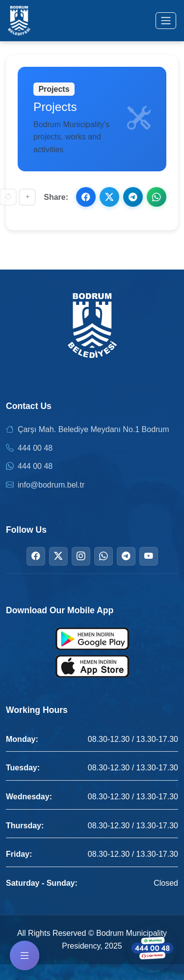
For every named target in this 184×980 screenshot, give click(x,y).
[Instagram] (81, 556)
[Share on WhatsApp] (157, 197)
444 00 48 (35, 448)
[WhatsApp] (104, 556)
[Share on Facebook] (86, 197)
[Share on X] (109, 197)
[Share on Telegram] (133, 197)
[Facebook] (36, 556)
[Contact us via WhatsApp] (152, 948)
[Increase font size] (27, 197)
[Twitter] (58, 556)
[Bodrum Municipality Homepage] (19, 21)
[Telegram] (126, 556)
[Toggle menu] (166, 21)
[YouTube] (149, 556)
